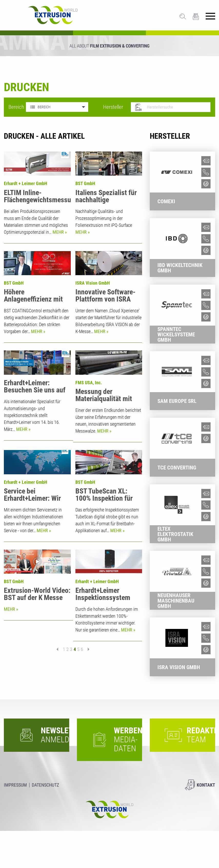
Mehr (59, 232)
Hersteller (113, 107)
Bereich (13, 107)
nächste (87, 705)
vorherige (59, 705)
